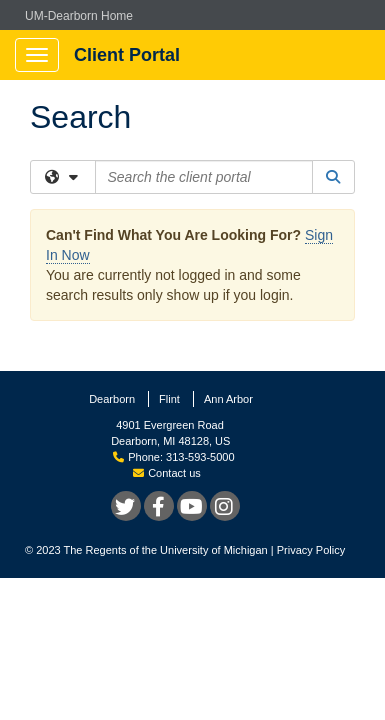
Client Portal (127, 55)
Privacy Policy (311, 550)
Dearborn (112, 399)
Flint (169, 399)
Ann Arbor (228, 399)
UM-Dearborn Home (79, 16)
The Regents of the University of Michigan (166, 550)
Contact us (167, 473)
